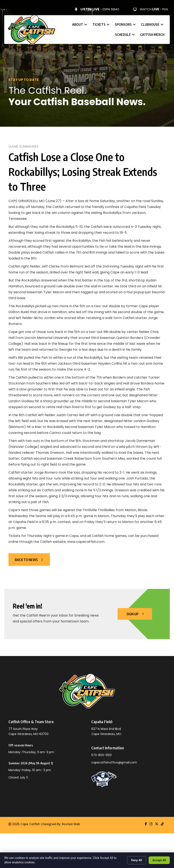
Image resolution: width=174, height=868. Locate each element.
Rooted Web (71, 824)
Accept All (159, 860)
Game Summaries (23, 146)
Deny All (137, 860)
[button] (86, 25)
